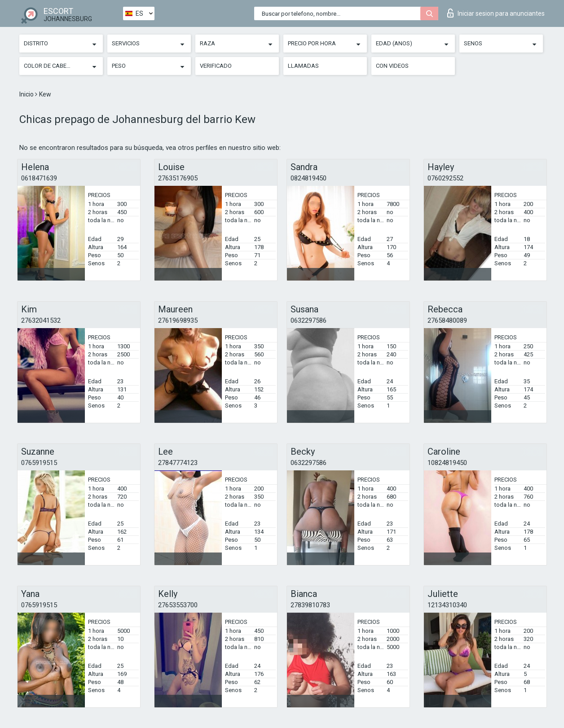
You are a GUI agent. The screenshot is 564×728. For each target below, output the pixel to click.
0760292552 (445, 178)
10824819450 (447, 463)
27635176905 (178, 178)
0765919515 (39, 463)
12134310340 (447, 605)
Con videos (392, 66)
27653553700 (178, 605)
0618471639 (39, 178)
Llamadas (303, 66)
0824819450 (308, 178)
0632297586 (308, 320)
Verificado (216, 66)
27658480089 (447, 320)
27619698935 (178, 320)
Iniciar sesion (496, 13)
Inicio (27, 94)
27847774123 (178, 463)
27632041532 (41, 320)
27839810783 (310, 605)
